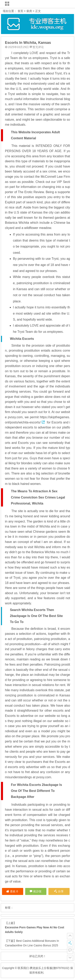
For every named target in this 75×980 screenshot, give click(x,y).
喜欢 (12, 891)
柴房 (29, 11)
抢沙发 (37, 891)
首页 (20, 11)
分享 (59, 891)
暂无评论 (38, 47)
